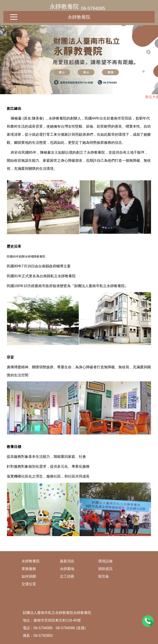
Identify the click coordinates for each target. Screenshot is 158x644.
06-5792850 (43, 636)
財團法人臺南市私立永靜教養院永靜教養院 (57, 613)
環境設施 (105, 561)
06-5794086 (65, 628)
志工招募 (67, 576)
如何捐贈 (29, 576)
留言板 (104, 576)
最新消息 (67, 561)
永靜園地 (67, 569)
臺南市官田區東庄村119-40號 (57, 620)
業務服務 (29, 569)
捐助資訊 (105, 569)
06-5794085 (93, 8)
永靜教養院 (64, 7)
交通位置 (29, 584)
